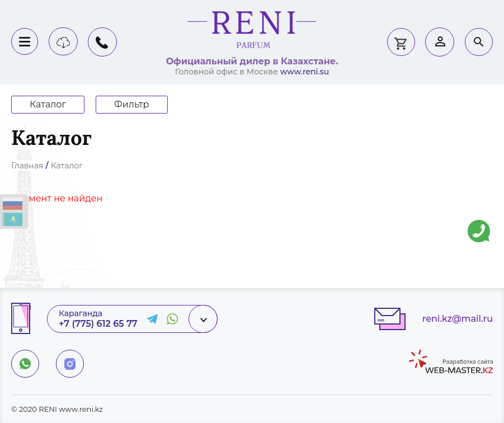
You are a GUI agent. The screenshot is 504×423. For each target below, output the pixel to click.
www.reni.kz (81, 409)
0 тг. (401, 42)
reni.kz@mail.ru (458, 319)
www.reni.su (305, 72)
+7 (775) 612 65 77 (98, 324)
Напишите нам (479, 223)
